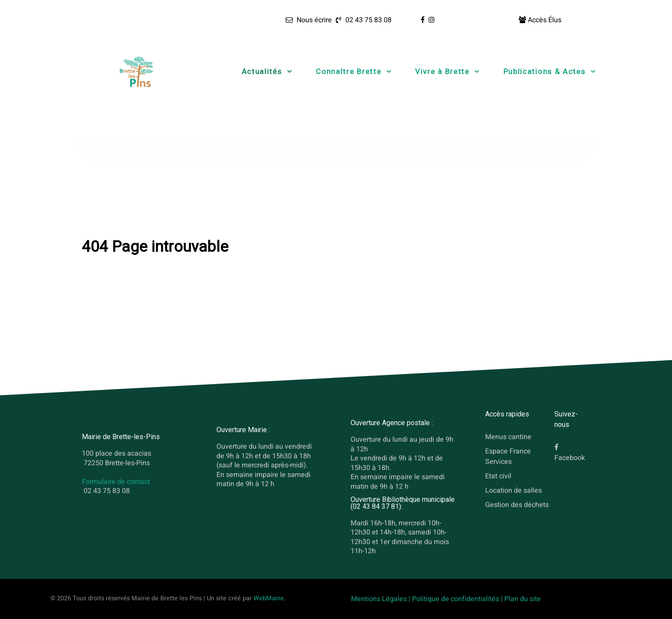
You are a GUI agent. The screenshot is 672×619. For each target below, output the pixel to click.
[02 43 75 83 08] (363, 20)
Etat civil (498, 476)
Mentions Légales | (382, 599)
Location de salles (513, 490)
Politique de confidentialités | (458, 599)
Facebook (570, 458)
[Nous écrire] (309, 20)
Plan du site (523, 599)
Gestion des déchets (517, 504)
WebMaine (269, 598)
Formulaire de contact (116, 482)
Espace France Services (508, 456)
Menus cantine (508, 437)
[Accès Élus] (540, 20)
